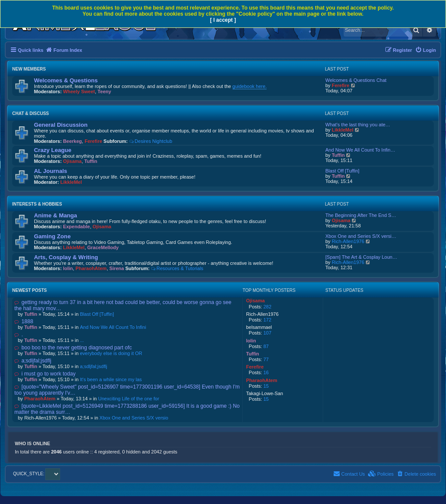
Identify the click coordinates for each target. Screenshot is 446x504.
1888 (24, 321)
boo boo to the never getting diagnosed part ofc (73, 348)
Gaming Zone (52, 236)
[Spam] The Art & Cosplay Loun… (361, 257)
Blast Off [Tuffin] (342, 171)
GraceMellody (103, 247)
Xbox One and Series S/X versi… (361, 236)
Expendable (77, 227)
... (82, 340)
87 (266, 346)
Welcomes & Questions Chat (356, 80)
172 (267, 320)
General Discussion (61, 125)
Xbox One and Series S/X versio (134, 418)
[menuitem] (426, 50)
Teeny (104, 91)
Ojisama (73, 161)
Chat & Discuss (30, 113)
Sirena (117, 268)
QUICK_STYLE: (37, 474)
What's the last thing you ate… (358, 125)
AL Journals (51, 171)
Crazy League (53, 150)
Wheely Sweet (79, 91)
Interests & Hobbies (37, 204)
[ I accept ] (223, 20)
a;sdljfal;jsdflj (33, 361)
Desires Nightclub (150, 141)
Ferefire (341, 85)
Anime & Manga (56, 215)
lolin (68, 268)
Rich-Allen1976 (348, 241)
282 (267, 307)
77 (266, 359)
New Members (29, 69)
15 (266, 386)
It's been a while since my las (111, 379)
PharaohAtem (91, 268)
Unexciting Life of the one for (128, 399)
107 (267, 333)
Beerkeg (73, 141)
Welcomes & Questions (66, 80)
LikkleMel (343, 130)
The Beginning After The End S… (361, 215)
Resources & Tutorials (177, 268)
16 (266, 372)
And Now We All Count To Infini (113, 327)
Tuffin (91, 161)
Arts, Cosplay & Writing (66, 257)
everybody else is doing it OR (111, 353)
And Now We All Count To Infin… (360, 150)
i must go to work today (45, 374)
